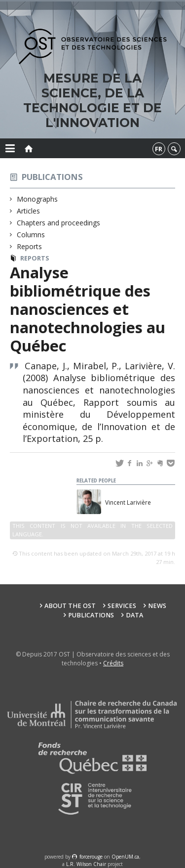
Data (134, 615)
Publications (52, 177)
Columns (31, 235)
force (91, 857)
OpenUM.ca (125, 857)
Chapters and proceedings (59, 223)
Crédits (113, 663)
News (157, 606)
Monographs (37, 199)
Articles (29, 211)
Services (122, 606)
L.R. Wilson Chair (86, 864)
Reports (30, 246)
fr (159, 149)
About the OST (70, 606)
